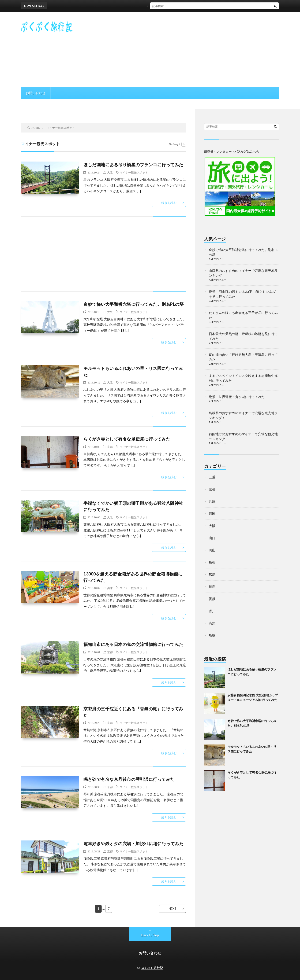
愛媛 (212, 599)
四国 (212, 514)
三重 (212, 477)
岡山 (212, 550)
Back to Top (150, 935)
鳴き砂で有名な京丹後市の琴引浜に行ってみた (129, 779)
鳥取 (212, 635)
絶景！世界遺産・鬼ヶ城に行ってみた (237, 397)
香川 (212, 611)
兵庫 (110, 588)
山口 (212, 538)
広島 (212, 574)
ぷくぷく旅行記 (152, 968)
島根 (212, 562)
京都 (110, 447)
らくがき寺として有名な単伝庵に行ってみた (127, 439)
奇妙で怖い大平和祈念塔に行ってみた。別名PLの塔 (134, 304)
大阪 (110, 172)
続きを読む (169, 203)
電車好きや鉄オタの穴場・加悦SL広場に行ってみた (133, 844)
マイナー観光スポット (134, 172)
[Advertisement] (194, 49)
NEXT (173, 909)
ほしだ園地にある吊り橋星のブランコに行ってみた (165, 6)
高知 (212, 623)
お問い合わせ (36, 93)
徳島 (212, 587)
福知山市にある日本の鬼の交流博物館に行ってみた (133, 644)
